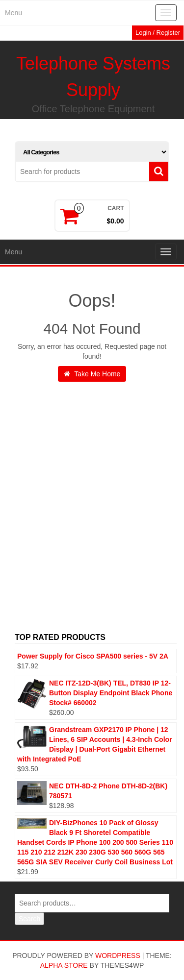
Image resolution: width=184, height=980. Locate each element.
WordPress (118, 955)
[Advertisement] (92, 520)
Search (29, 919)
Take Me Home (92, 374)
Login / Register (158, 33)
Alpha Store (64, 965)
